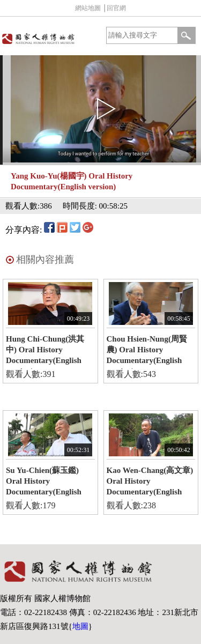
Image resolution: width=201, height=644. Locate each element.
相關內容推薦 (45, 260)
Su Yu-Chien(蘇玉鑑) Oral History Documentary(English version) (44, 483)
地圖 (80, 626)
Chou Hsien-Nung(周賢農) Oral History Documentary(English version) (147, 352)
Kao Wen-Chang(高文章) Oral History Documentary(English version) (150, 483)
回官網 (116, 8)
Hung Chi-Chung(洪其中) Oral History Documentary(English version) (45, 352)
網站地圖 (88, 8)
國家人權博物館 (49, 38)
